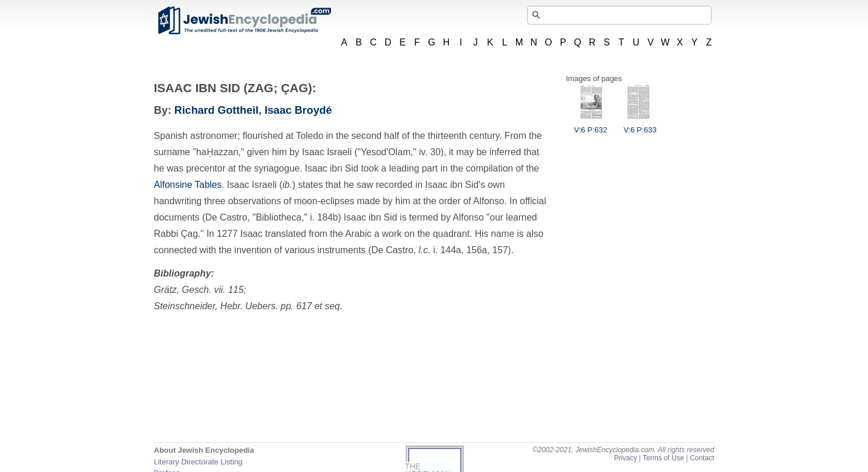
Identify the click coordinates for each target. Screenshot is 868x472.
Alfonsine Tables (188, 185)
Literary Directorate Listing (198, 462)
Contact (702, 458)
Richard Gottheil (217, 110)
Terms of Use (663, 458)
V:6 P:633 (640, 125)
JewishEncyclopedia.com (244, 20)
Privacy (626, 458)
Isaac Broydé (298, 110)
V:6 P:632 (591, 125)
